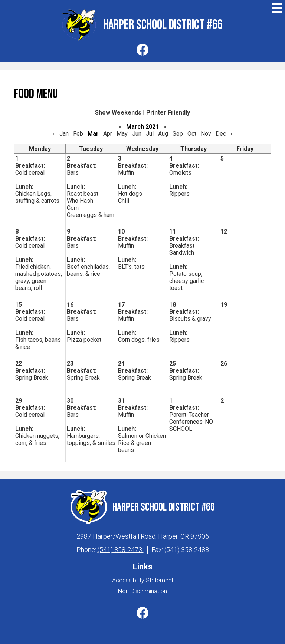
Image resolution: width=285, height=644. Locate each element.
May (122, 134)
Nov (206, 134)
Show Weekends (118, 113)
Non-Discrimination (142, 591)
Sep (178, 134)
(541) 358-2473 (121, 550)
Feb (78, 134)
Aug (163, 134)
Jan (64, 134)
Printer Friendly (168, 113)
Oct (192, 134)
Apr (108, 134)
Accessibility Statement (143, 580)
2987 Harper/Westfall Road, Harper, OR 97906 (143, 536)
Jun (137, 134)
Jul (150, 134)
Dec (221, 134)
